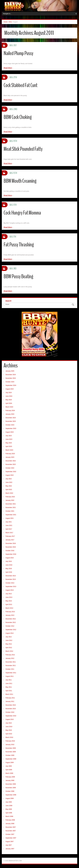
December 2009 (11, 748)
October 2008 (10, 791)
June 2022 (9, 482)
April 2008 (9, 813)
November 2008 (11, 788)
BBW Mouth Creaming (20, 181)
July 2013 (9, 594)
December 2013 (11, 576)
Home (6, 22)
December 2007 (11, 827)
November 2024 (11, 378)
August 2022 (10, 475)
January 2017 (10, 540)
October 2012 (10, 626)
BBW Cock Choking (18, 117)
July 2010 (9, 723)
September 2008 (11, 795)
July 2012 (9, 637)
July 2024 (9, 393)
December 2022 (11, 461)
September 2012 (11, 630)
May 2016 (9, 569)
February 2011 (10, 698)
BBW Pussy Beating (18, 277)
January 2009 (10, 780)
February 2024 (10, 411)
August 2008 (10, 798)
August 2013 (10, 590)
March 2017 (9, 533)
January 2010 (10, 745)
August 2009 (10, 763)
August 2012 (10, 633)
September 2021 (11, 515)
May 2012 (9, 644)
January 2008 (10, 824)
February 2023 (10, 454)
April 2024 (9, 403)
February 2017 (10, 536)
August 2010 (10, 719)
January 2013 (10, 615)
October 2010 (10, 712)
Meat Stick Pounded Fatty (23, 149)
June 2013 (9, 597)
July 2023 (9, 436)
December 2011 (11, 662)
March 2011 (9, 694)
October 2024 (10, 382)
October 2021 (10, 511)
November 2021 (11, 508)
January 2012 (10, 658)
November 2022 (11, 464)
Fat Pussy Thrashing (19, 245)
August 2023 (10, 432)
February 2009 (10, 777)
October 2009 (10, 755)
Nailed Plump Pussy (18, 53)
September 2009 (11, 759)
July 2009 (9, 766)
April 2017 (9, 529)
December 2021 (11, 504)
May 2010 (9, 730)
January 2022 (10, 500)
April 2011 (9, 691)
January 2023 (10, 457)
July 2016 (9, 561)
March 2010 (9, 737)
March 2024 (9, 407)
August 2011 (10, 676)
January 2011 (10, 701)
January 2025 (10, 371)
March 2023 (9, 450)
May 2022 (9, 486)
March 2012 (9, 651)
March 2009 (9, 773)
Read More (8, 68)
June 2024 (9, 396)
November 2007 (11, 831)
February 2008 (10, 820)
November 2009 (11, 752)
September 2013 (11, 587)
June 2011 (9, 684)
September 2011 (11, 673)
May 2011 (9, 687)
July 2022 (9, 479)
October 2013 (10, 583)
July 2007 (9, 845)
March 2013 (9, 608)
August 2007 (10, 842)
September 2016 (11, 554)
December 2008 (11, 784)
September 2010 (11, 716)
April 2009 (9, 770)
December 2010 (11, 705)
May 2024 (9, 400)
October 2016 (10, 551)
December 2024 (11, 375)
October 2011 (10, 669)
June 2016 (9, 565)
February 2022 (10, 497)
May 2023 (9, 443)
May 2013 (9, 601)
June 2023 (9, 439)
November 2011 (11, 666)
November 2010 (11, 709)
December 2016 (11, 543)
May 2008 (9, 809)
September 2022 (11, 472)
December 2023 (11, 418)
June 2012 (9, 640)
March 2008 (9, 816)
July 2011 (9, 680)
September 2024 (11, 385)
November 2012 (11, 622)
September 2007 (11, 838)
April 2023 (9, 446)
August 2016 (10, 558)
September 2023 (11, 428)
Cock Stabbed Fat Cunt (20, 85)
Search (8, 301)
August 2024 (10, 389)
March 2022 (9, 493)
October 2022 (10, 468)
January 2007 (10, 849)
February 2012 (10, 655)
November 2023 (11, 421)
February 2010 (10, 741)
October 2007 (10, 834)
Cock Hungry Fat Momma (22, 213)
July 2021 (9, 522)
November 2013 (11, 579)
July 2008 (9, 802)
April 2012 (9, 648)
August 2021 (10, 518)
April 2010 (9, 734)
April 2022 (9, 490)
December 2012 (11, 619)
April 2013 (9, 604)
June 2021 (9, 525)
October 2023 (10, 425)
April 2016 (9, 572)
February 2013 (10, 612)
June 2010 (9, 727)
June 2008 (9, 806)
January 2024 (10, 414)
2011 (10, 22)
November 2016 (11, 547)
